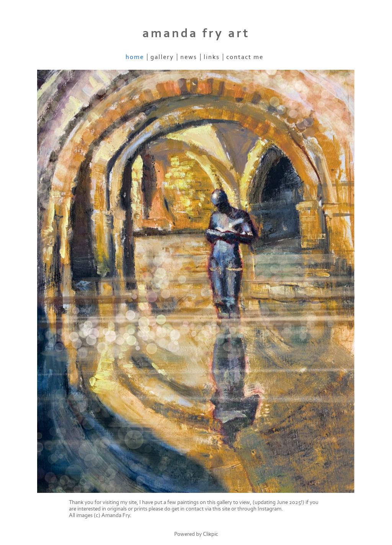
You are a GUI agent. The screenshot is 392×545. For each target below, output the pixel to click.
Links (212, 57)
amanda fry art (196, 33)
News (189, 57)
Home (135, 57)
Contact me (245, 57)
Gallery (162, 57)
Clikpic (211, 534)
